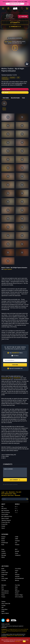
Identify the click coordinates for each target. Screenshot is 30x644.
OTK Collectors (5, 591)
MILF (16, 549)
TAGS (23, 98)
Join (7, 492)
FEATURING (6, 98)
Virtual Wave (4, 609)
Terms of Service (6, 513)
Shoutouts (18, 495)
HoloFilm (17, 576)
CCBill (16, 636)
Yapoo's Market (5, 613)
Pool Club (17, 585)
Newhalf (17, 551)
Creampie (17, 541)
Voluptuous (18, 555)
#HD (18, 78)
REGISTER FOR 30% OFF (15, 4)
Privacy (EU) (4, 524)
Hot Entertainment (19, 578)
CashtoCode (4, 637)
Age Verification (5, 511)
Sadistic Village (19, 595)
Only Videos (16, 353)
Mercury (17, 580)
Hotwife (3, 551)
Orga (3, 589)
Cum (16, 543)
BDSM (3, 539)
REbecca (17, 591)
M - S (16, 511)
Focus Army (18, 569)
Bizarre (3, 541)
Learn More (18, 641)
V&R (2, 607)
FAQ (2, 507)
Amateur (3, 537)
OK (24, 641)
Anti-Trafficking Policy (7, 516)
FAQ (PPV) (4, 509)
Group (3, 549)
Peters (3, 595)
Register (10, 42)
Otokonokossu (5, 593)
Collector (4, 571)
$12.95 (15, 27)
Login (6, 42)
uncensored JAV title (6, 378)
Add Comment (15, 480)
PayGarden (20, 636)
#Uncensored (5, 79)
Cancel (3, 528)
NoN (2, 587)
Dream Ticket (5, 573)
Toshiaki (3, 605)
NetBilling (9, 636)
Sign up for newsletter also (16, 368)
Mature (3, 557)
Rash (16, 589)
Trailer (5, 92)
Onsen (17, 553)
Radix (16, 587)
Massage (4, 555)
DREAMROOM (17, 378)
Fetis (3, 576)
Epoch (13, 636)
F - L (16, 509)
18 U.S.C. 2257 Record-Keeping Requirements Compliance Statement (14, 632)
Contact (3, 526)
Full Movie (6, 89)
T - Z (16, 513)
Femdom (17, 545)
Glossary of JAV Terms (7, 495)
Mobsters (4, 585)
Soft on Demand (19, 597)
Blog (15, 494)
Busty (3, 545)
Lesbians (4, 553)
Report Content (5, 518)
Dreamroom (5, 78)
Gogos (17, 571)
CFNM (17, 537)
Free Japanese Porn (7, 494)
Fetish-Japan (5, 578)
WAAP (3, 611)
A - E (16, 507)
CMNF (17, 539)
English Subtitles (8, 269)
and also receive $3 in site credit (15, 43)
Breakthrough (5, 543)
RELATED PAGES (15, 98)
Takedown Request (6, 520)
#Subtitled (12, 78)
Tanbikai (3, 602)
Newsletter (12, 492)
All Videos (16, 356)
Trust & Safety (5, 514)
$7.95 (15, 23)
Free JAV (18, 492)
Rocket (17, 593)
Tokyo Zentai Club (6, 604)
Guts (16, 573)
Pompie (3, 597)
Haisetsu (17, 575)
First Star (4, 580)
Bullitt (3, 569)
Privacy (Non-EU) (6, 522)
